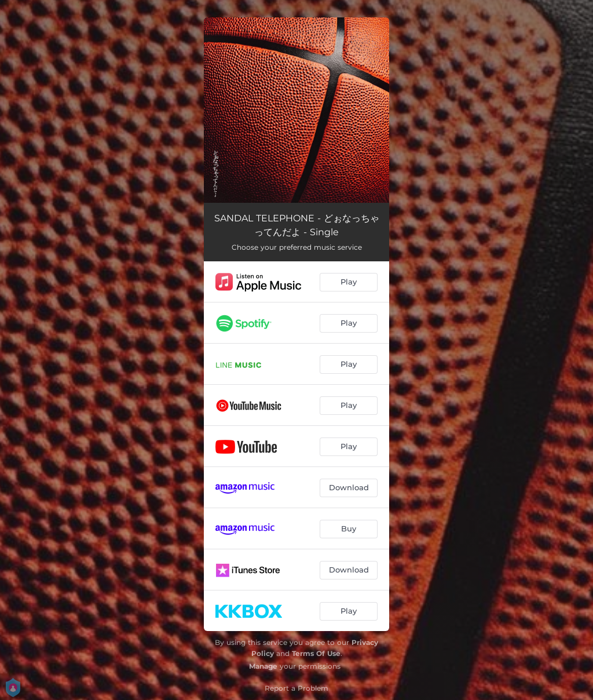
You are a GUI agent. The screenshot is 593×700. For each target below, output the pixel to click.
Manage (263, 666)
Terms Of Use (316, 653)
